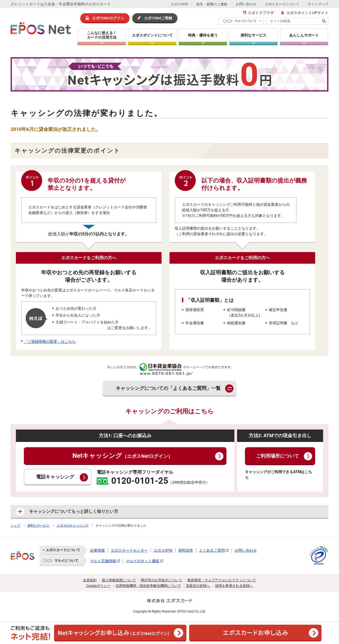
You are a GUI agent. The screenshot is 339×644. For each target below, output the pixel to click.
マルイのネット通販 (142, 561)
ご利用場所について (278, 456)
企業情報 (97, 550)
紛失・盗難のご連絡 (212, 4)
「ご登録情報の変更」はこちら (50, 342)
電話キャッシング (55, 477)
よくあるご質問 (212, 550)
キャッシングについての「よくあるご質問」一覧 (168, 388)
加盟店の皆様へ (198, 586)
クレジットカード (25, 4)
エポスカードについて (282, 4)
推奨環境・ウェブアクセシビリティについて (222, 580)
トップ (15, 526)
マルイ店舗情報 (103, 561)
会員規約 (90, 580)
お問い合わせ (246, 4)
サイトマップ (318, 4)
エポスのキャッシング (73, 526)
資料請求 (186, 550)
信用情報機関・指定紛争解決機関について (148, 586)
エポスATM (179, 4)
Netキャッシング (122, 456)
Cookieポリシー (98, 586)
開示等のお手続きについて (162, 580)
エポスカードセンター (129, 550)
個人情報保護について (119, 580)
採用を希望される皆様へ (234, 586)
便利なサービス (38, 526)
